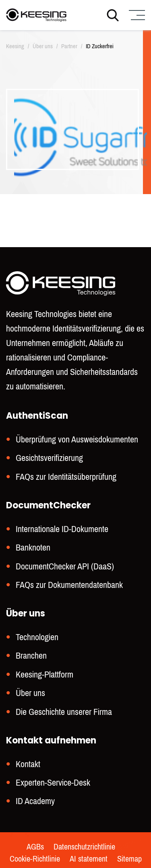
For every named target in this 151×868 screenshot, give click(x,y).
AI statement (89, 859)
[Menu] (136, 15)
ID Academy (35, 801)
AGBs (35, 847)
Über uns (30, 693)
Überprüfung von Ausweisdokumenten (77, 439)
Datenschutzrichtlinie (84, 847)
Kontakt (28, 764)
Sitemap (129, 859)
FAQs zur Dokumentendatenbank (69, 585)
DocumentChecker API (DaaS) (65, 566)
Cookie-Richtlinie (35, 859)
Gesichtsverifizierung (49, 458)
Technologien (37, 637)
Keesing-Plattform (44, 675)
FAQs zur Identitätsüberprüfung (66, 477)
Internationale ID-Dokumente (62, 529)
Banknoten (33, 548)
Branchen (31, 656)
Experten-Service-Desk (53, 783)
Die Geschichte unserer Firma (64, 712)
